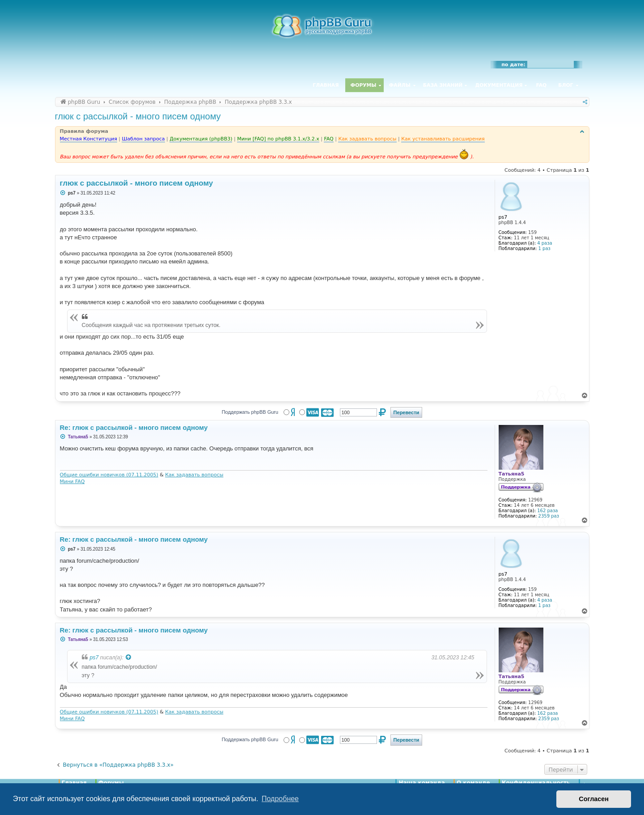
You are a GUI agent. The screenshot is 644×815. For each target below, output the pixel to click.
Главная (326, 85)
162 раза (547, 511)
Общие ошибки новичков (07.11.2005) (109, 475)
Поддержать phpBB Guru (250, 412)
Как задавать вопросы (194, 475)
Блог (566, 85)
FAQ (542, 85)
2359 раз (549, 516)
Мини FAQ (72, 482)
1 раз (544, 248)
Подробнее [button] (280, 799)
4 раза (544, 243)
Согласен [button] (594, 799)
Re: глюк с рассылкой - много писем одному (134, 427)
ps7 (94, 658)
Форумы (364, 85)
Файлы (400, 85)
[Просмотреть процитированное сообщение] (129, 658)
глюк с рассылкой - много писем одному (138, 116)
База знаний (443, 85)
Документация (499, 85)
